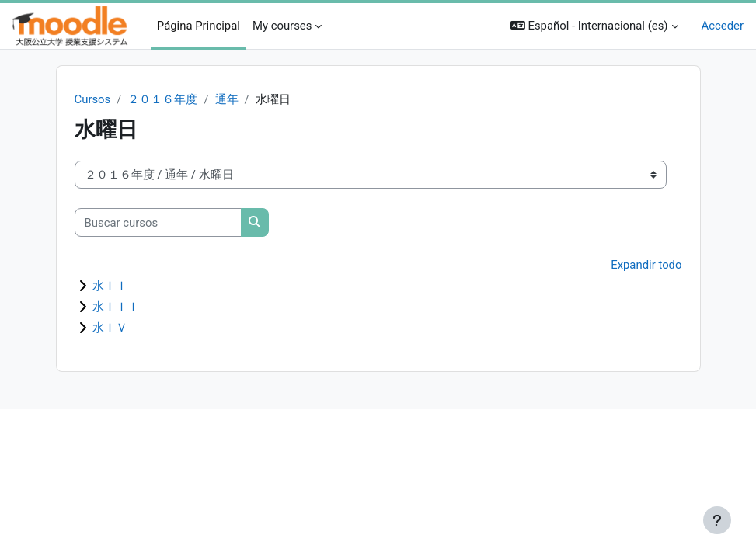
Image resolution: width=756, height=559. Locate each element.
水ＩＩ (110, 286)
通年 (227, 99)
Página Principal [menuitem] (199, 26)
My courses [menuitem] (282, 26)
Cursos (93, 99)
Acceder (723, 26)
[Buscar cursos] (158, 222)
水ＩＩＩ (116, 307)
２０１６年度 (162, 99)
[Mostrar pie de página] (717, 520)
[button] (594, 26)
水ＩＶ (110, 328)
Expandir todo (646, 265)
